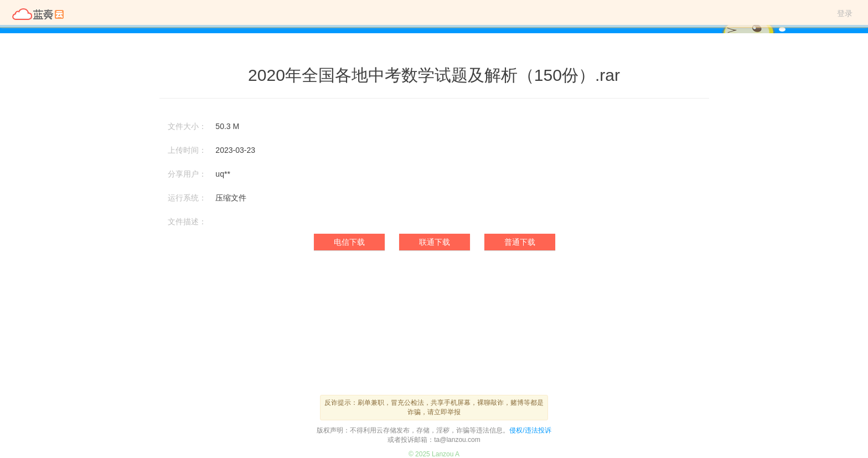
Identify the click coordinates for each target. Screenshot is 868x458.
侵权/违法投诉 (530, 430)
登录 (845, 13)
